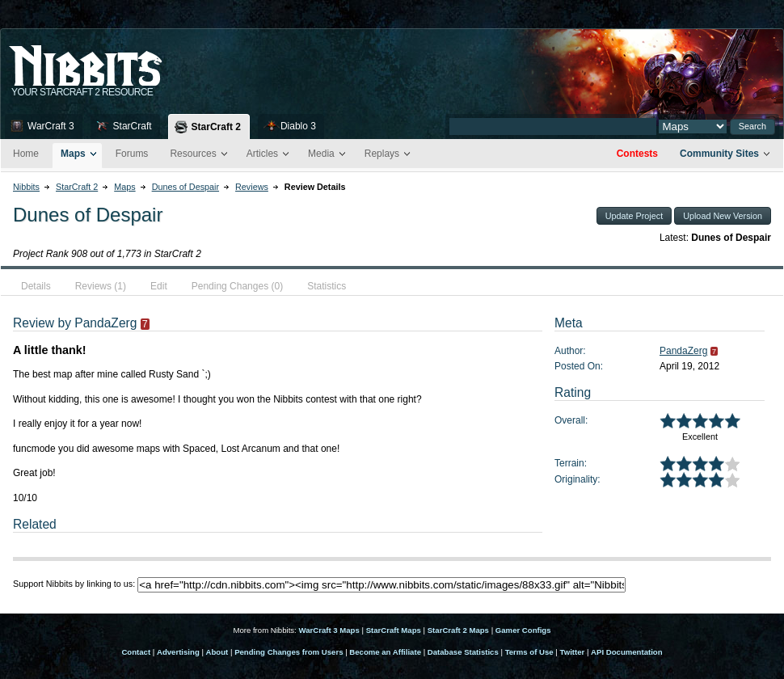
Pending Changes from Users (289, 652)
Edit (159, 286)
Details (36, 286)
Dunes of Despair (185, 187)
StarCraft (133, 126)
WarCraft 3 (51, 126)
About (217, 652)
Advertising (178, 652)
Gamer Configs (523, 630)
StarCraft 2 (216, 127)
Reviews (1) (101, 286)
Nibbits (26, 187)
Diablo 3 (298, 126)
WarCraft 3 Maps (329, 630)
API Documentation (626, 652)
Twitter (573, 652)
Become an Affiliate (385, 652)
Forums (132, 154)
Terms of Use (529, 652)
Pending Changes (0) (237, 286)
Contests (637, 154)
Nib (126, 59)
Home (26, 154)
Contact (136, 652)
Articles (262, 154)
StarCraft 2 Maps (458, 630)
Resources (193, 154)
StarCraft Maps (394, 630)
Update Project (634, 216)
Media (321, 154)
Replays (382, 154)
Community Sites (719, 154)
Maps (73, 154)
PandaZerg (683, 351)
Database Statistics (463, 652)
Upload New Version (723, 216)
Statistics (327, 286)
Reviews (252, 187)
